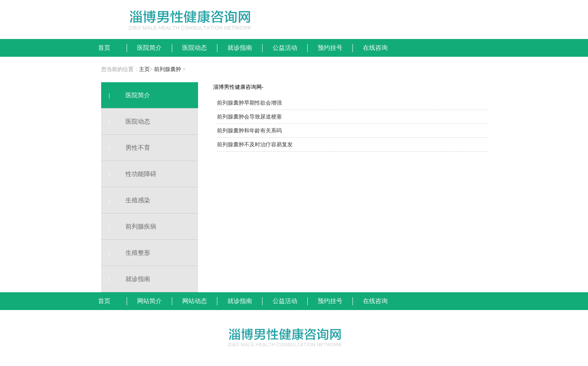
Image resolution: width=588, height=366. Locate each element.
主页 (144, 69)
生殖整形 (126, 253)
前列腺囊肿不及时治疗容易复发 (255, 145)
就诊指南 (126, 279)
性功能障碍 (129, 174)
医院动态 (126, 121)
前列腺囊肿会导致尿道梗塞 (249, 117)
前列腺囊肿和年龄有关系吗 (249, 131)
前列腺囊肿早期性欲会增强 (249, 103)
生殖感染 (126, 200)
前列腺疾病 (129, 226)
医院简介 (126, 95)
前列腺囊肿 (168, 69)
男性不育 (126, 148)
